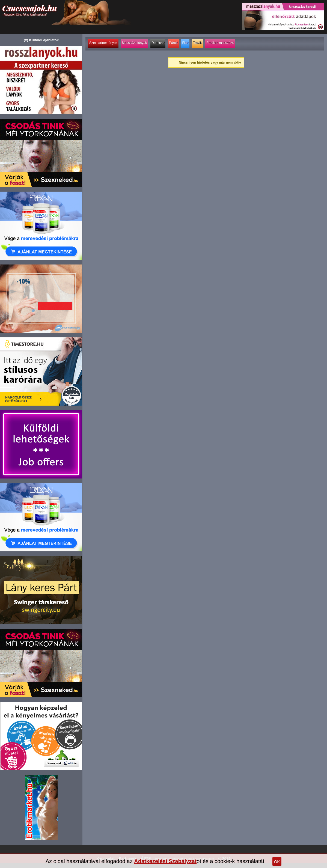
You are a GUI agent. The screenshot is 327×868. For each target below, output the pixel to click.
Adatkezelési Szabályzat (165, 861)
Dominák (158, 43)
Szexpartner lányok (103, 43)
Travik (197, 43)
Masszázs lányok (134, 43)
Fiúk (185, 43)
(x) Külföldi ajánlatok (41, 40)
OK (277, 862)
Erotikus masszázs (220, 43)
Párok (173, 43)
